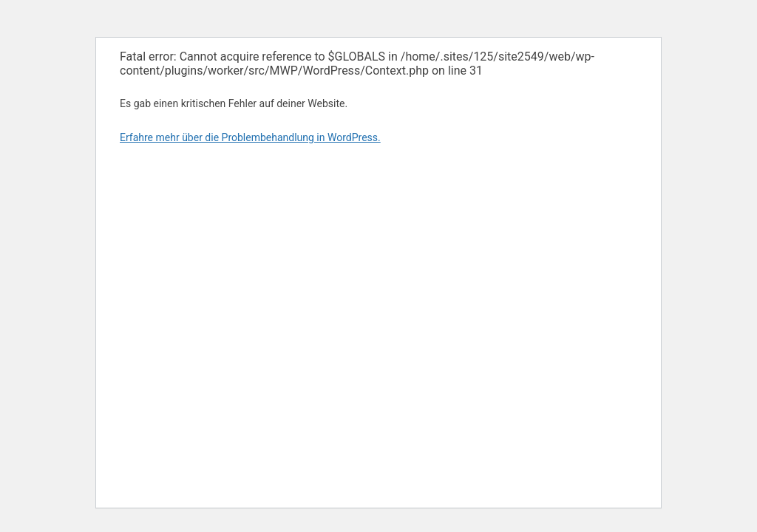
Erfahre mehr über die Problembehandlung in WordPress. (250, 137)
